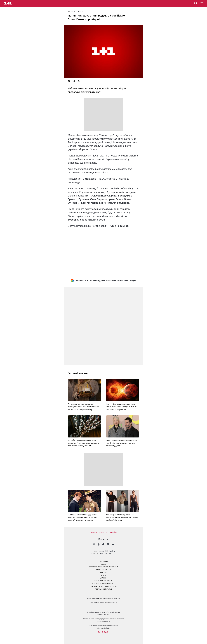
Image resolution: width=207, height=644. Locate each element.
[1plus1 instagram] (94, 545)
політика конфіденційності (103, 584)
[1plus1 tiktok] (103, 545)
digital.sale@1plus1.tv (103, 621)
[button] (202, 3)
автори (103, 578)
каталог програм (103, 570)
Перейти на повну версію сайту (103, 532)
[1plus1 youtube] (113, 545)
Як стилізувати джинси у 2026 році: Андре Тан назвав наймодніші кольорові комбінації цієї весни (122, 517)
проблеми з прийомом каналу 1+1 (104, 567)
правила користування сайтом (103, 586)
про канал (103, 561)
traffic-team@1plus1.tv (103, 628)
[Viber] (79, 81)
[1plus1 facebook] (108, 545)
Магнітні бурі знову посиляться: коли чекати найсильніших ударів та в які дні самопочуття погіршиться (122, 407)
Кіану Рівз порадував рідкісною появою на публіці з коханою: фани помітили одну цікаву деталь (122, 443)
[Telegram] (74, 81)
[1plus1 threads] (99, 545)
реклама (103, 564)
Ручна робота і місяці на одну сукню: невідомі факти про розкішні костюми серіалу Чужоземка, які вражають (83, 517)
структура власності (103, 581)
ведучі (103, 575)
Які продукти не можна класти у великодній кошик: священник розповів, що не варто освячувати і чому (83, 407)
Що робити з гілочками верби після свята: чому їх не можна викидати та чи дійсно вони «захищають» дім (83, 443)
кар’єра (103, 572)
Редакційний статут (103, 589)
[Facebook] (69, 81)
